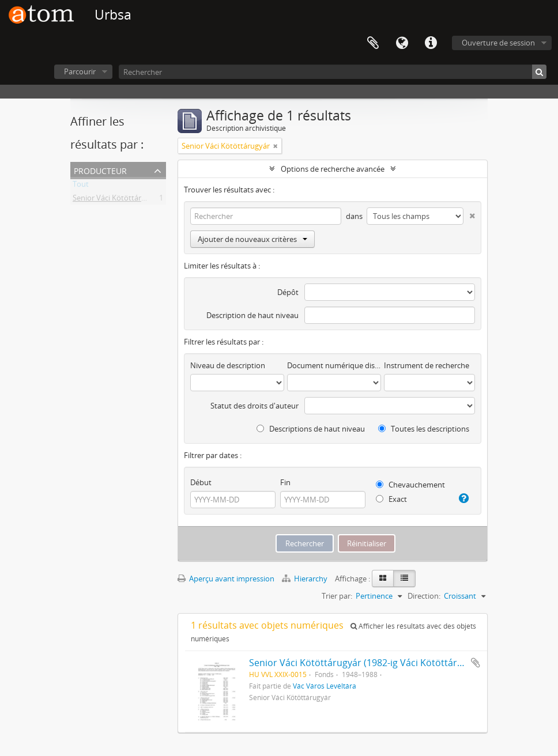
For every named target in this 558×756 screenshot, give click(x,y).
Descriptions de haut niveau (311, 429)
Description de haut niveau (252, 315)
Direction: (424, 596)
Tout (81, 186)
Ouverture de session (498, 43)
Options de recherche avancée (333, 169)
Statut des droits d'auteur (255, 406)
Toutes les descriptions (424, 429)
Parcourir (80, 71)
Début (201, 482)
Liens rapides (431, 43)
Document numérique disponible (334, 365)
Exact (391, 499)
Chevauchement (410, 485)
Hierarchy (306, 579)
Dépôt (288, 292)
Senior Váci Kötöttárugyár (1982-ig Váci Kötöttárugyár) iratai (379, 663)
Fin (285, 482)
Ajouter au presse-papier (476, 663)
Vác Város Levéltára (325, 686)
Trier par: (337, 596)
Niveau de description (228, 365)
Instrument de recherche (427, 365)
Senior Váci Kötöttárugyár (117, 200)
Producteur (100, 170)
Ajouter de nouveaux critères (252, 239)
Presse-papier (373, 43)
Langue (402, 43)
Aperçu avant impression (226, 579)
